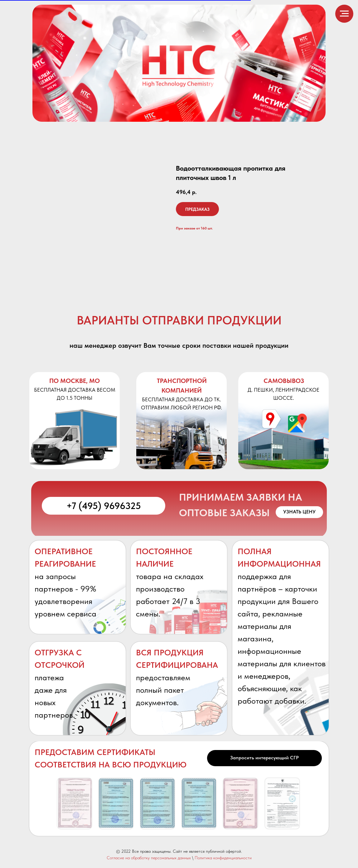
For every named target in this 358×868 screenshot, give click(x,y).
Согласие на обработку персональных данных (149, 858)
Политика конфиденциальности (223, 858)
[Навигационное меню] (344, 14)
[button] (299, 512)
